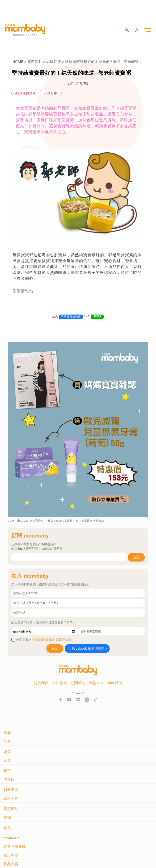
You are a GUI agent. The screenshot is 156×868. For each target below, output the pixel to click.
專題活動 (35, 62)
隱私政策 (65, 640)
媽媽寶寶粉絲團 (71, 317)
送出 (136, 557)
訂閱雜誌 (78, 683)
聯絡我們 (115, 683)
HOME (18, 62)
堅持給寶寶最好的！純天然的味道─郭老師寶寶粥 (105, 62)
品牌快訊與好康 (24, 93)
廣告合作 (96, 683)
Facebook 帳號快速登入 (88, 648)
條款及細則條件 (45, 640)
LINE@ (97, 317)
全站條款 (60, 683)
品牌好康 (54, 62)
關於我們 (41, 683)
